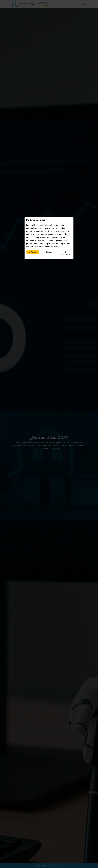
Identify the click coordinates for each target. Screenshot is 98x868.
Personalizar (65, 253)
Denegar (49, 252)
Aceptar (33, 252)
